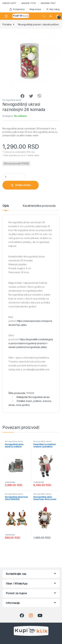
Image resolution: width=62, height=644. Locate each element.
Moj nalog (53, 9)
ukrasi (12, 405)
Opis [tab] (6, 206)
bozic (29, 401)
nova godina (23, 405)
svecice (47, 401)
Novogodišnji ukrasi (12, 100)
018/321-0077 (9, 3)
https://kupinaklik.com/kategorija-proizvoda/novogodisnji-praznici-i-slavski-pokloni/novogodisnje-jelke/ (31, 343)
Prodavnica (17, 9)
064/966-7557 (48, 3)
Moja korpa (35, 9)
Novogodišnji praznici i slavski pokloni (38, 24)
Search (44, 16)
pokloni (37, 401)
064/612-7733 (28, 3)
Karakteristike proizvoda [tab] (39, 206)
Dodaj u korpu (23, 185)
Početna (7, 24)
